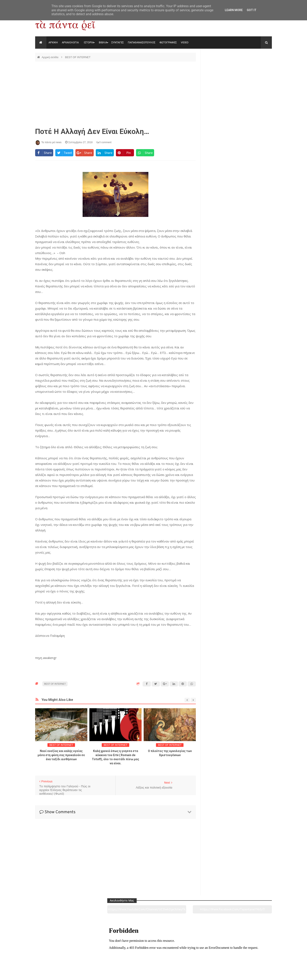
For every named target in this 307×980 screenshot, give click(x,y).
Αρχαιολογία (58, 954)
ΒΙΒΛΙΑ (103, 42)
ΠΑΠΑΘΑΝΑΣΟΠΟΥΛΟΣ (142, 42)
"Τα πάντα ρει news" (76, 974)
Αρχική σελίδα (50, 57)
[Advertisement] (115, 94)
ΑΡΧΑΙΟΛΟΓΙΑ (70, 42)
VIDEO (185, 42)
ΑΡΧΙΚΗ (53, 42)
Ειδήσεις (249, 954)
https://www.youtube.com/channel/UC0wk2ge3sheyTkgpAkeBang (221, 68)
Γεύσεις (201, 954)
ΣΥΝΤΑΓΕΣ (118, 42)
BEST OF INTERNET (78, 57)
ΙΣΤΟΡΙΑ (89, 42)
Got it (252, 10)
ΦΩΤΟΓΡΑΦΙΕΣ (168, 42)
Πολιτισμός (153, 954)
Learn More (234, 10)
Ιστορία (106, 954)
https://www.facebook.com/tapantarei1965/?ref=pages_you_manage (256, 68)
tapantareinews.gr (260, 974)
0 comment (104, 142)
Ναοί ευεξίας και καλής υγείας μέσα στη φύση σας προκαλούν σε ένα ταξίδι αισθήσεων (61, 755)
